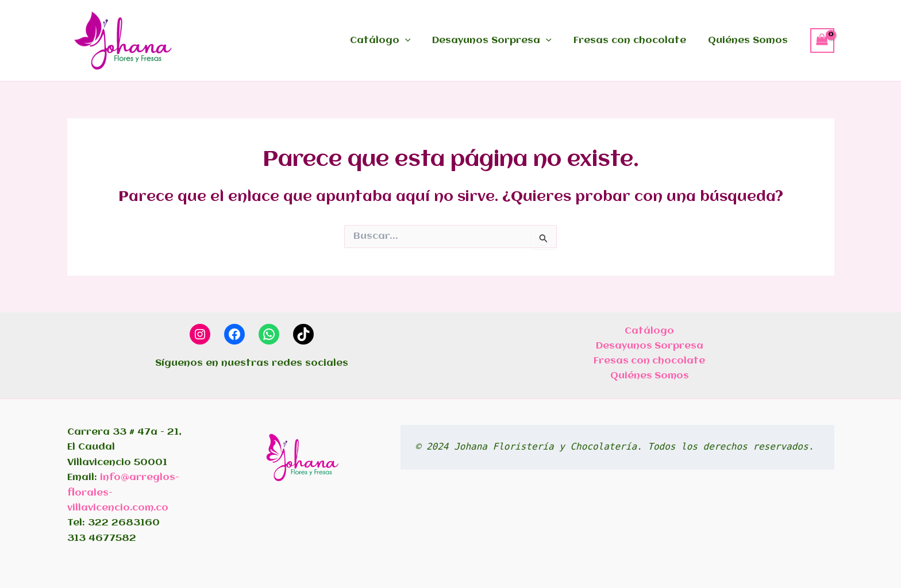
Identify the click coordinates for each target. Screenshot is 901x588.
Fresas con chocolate (635, 40)
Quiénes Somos (750, 40)
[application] (417, 41)
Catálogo (392, 41)
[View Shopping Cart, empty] (822, 40)
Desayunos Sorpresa (500, 41)
